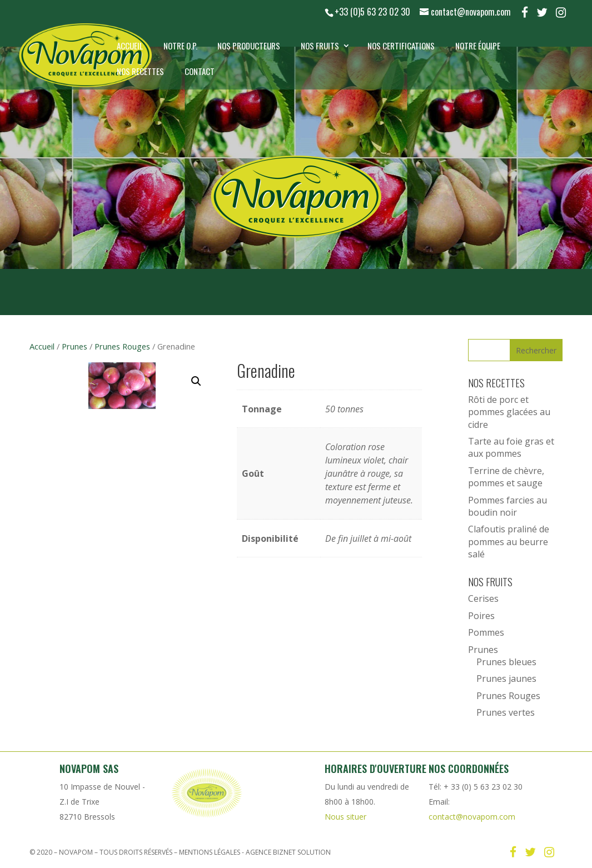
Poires (481, 616)
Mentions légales (210, 852)
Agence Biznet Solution (288, 852)
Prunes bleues (506, 662)
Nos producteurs (249, 46)
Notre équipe (478, 46)
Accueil (130, 46)
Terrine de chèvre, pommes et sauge (506, 477)
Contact (200, 71)
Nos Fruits (320, 46)
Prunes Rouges (122, 346)
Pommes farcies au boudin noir (508, 506)
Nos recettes (140, 71)
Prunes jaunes (506, 679)
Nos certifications (401, 46)
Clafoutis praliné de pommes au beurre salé (509, 542)
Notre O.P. (180, 46)
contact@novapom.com (472, 817)
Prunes (74, 346)
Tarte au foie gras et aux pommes (511, 447)
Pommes (486, 632)
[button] (196, 381)
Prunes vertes (506, 712)
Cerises (483, 598)
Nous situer (345, 817)
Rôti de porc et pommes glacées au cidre (509, 412)
